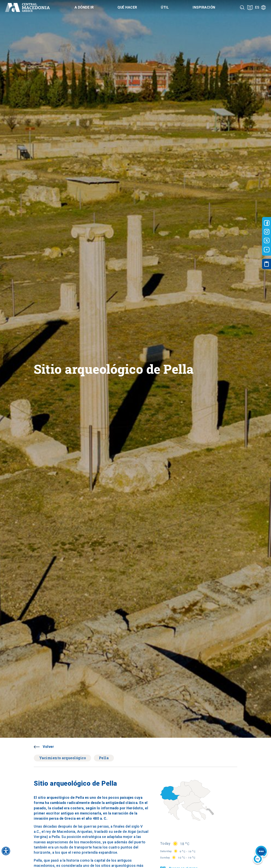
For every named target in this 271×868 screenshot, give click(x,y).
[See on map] (250, 7)
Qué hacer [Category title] (127, 7)
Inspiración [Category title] (204, 7)
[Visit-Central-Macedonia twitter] (267, 241)
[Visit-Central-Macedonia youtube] (267, 250)
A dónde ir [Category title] (84, 7)
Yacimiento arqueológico (63, 758)
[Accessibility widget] (6, 851)
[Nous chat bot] (260, 855)
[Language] (260, 7)
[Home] (27, 7)
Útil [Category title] (165, 7)
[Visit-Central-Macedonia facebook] (267, 223)
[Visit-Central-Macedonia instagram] (267, 232)
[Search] (242, 7)
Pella (104, 758)
